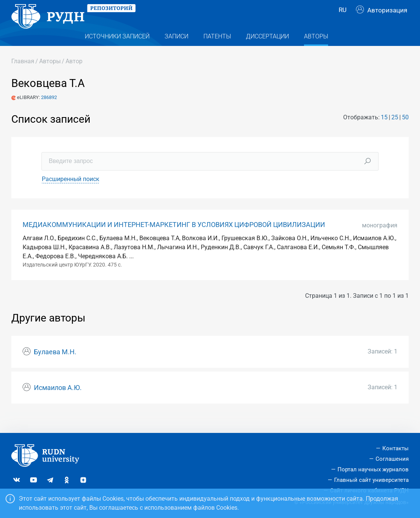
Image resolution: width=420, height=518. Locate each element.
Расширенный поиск (71, 193)
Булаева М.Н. (55, 367)
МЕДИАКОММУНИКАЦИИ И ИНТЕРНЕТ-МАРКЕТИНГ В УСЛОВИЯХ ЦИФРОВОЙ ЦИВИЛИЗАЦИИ (174, 239)
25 (395, 132)
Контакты (396, 448)
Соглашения (392, 459)
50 (405, 132)
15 (384, 132)
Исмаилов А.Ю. (58, 402)
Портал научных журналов (373, 469)
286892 (49, 112)
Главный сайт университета (371, 480)
